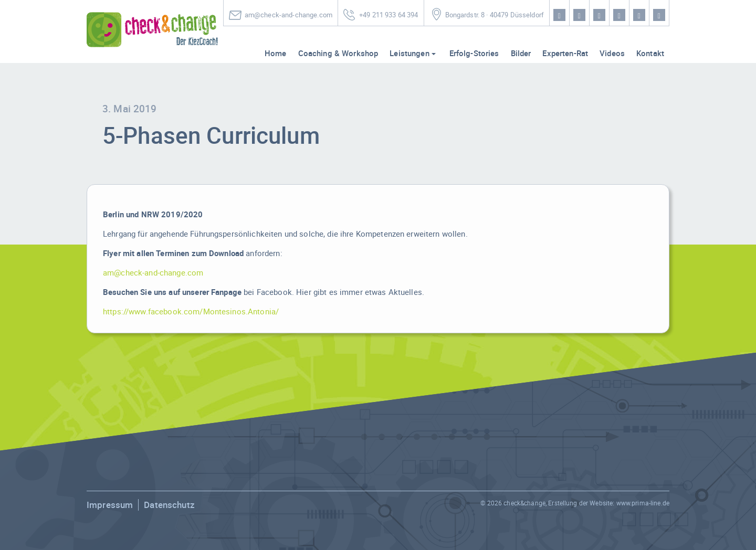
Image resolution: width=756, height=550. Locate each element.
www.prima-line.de (643, 503)
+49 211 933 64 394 (389, 15)
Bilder (521, 53)
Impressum (110, 505)
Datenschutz (169, 505)
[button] (23, 527)
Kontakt (650, 53)
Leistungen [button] (409, 53)
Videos (612, 53)
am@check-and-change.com (288, 15)
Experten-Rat (565, 53)
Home (276, 53)
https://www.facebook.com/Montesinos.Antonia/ (191, 311)
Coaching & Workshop (338, 53)
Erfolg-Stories (474, 53)
